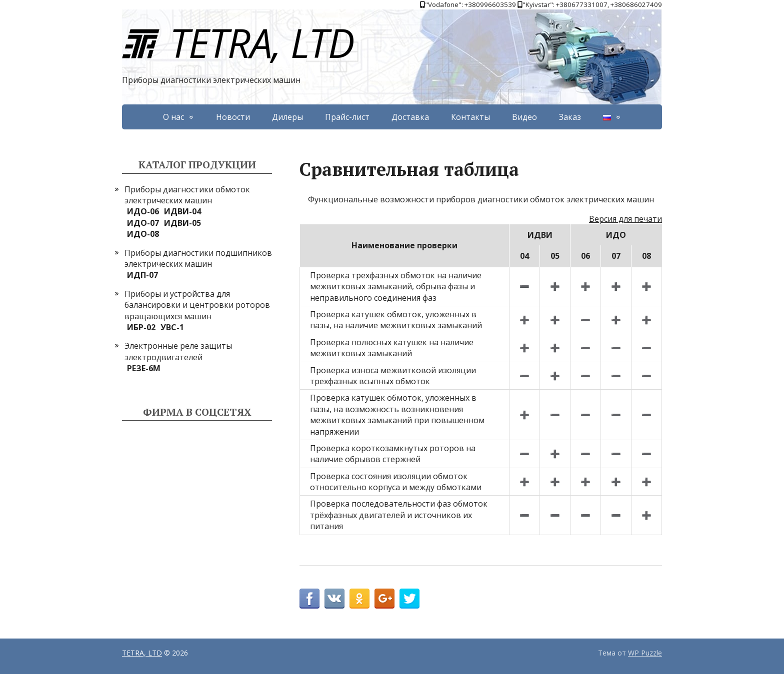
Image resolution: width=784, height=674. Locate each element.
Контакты (470, 117)
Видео (524, 117)
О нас (173, 117)
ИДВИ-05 (182, 223)
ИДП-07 (142, 275)
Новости (233, 117)
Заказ (570, 117)
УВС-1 (172, 327)
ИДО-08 (143, 234)
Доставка (410, 117)
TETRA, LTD (238, 42)
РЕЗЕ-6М (144, 368)
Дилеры (287, 117)
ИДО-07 (143, 223)
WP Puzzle (645, 653)
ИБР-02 (141, 327)
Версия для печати (625, 219)
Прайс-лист (347, 117)
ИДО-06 (143, 211)
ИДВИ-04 (182, 211)
